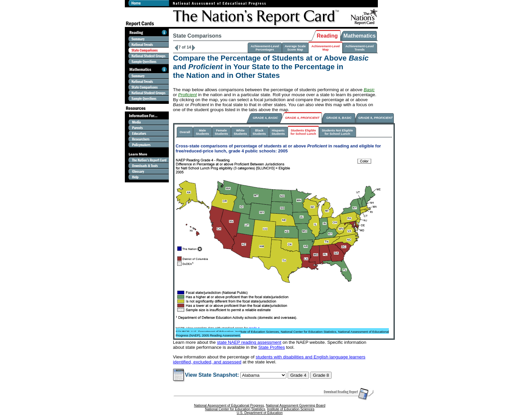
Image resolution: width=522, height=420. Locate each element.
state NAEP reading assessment (249, 342)
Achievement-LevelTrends (359, 48)
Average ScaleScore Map (295, 48)
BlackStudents (259, 132)
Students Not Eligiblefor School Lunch (337, 132)
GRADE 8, (339, 118)
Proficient (187, 95)
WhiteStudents (240, 132)
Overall (185, 132)
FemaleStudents (221, 132)
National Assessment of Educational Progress (229, 406)
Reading (327, 36)
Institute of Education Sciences (291, 409)
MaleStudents (202, 132)
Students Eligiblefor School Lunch (303, 132)
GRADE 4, (265, 118)
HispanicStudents (278, 132)
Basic (369, 90)
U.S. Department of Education (260, 413)
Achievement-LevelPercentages (265, 48)
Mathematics (360, 36)
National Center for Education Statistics (235, 409)
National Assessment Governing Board (296, 406)
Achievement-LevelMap (325, 48)
